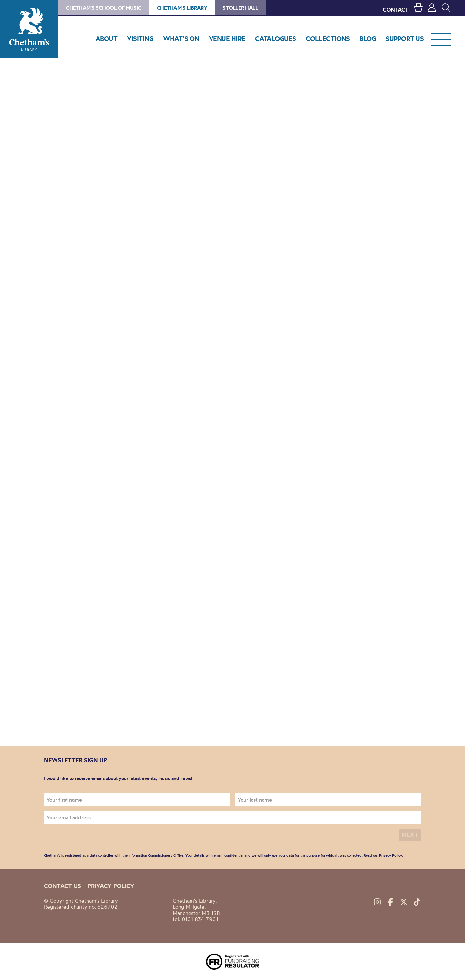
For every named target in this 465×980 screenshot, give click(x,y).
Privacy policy (111, 886)
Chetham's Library (29, 29)
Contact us (62, 886)
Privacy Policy (391, 855)
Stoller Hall (240, 8)
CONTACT (396, 10)
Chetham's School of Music (104, 8)
